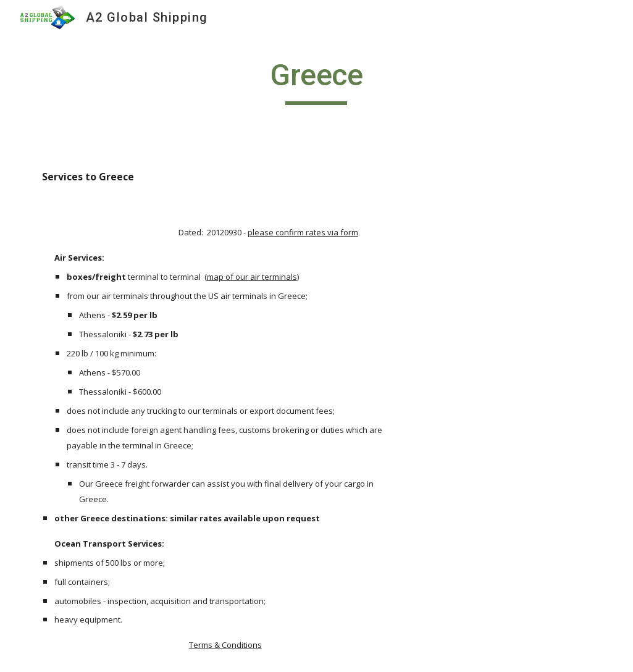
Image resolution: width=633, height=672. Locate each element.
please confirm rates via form (303, 232)
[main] (316, 81)
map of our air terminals (252, 277)
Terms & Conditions (225, 645)
